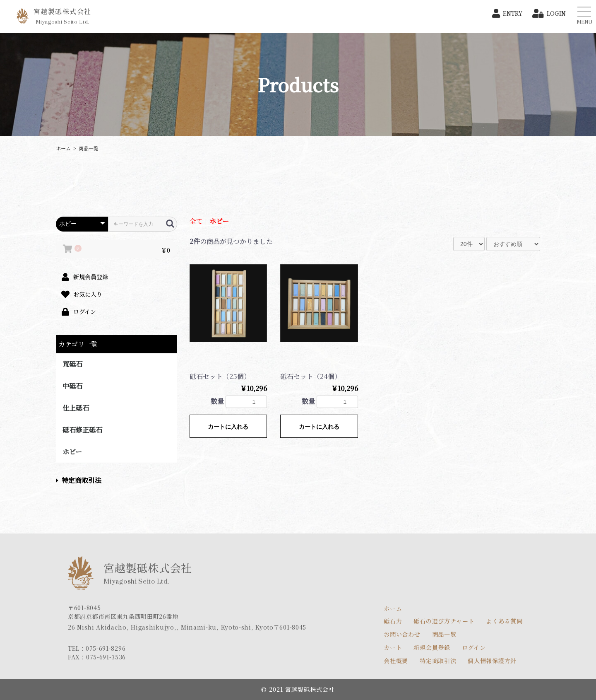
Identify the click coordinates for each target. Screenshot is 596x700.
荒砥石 (72, 364)
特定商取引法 (79, 480)
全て (196, 221)
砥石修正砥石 (82, 430)
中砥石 (72, 386)
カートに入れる (228, 427)
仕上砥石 (76, 408)
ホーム (63, 148)
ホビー (72, 452)
